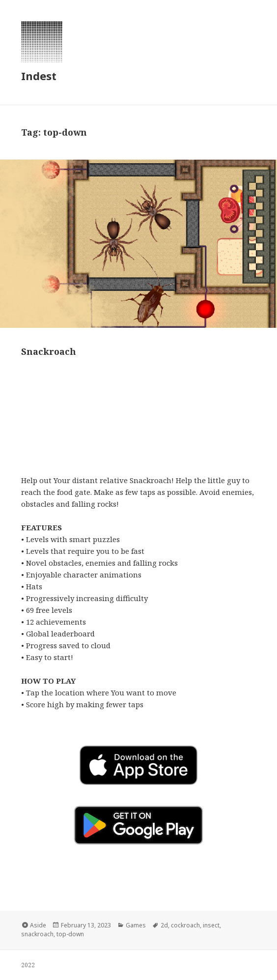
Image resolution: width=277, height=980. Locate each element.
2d (164, 925)
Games (136, 925)
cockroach (185, 925)
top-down (70, 934)
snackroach (37, 934)
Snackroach (49, 351)
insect (211, 925)
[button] (138, 825)
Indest (39, 76)
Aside (38, 925)
